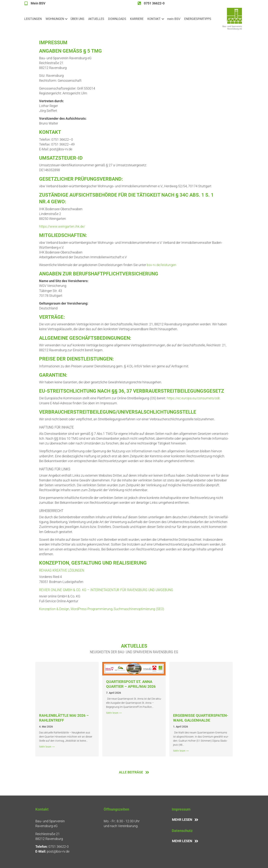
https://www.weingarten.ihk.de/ (62, 226)
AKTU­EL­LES (96, 19)
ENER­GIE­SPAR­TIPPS (198, 19)
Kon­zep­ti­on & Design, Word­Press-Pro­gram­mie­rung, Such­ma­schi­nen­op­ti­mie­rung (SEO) (102, 609)
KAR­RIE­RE (137, 19)
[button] (66, 19)
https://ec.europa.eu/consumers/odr (193, 398)
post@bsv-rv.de (58, 851)
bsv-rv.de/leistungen (162, 265)
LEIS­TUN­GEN (33, 19)
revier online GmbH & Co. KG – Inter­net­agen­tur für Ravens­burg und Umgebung (106, 590)
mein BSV (174, 19)
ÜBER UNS (77, 19)
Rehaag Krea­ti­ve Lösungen (62, 570)
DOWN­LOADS (117, 19)
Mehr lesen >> (47, 746)
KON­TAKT (154, 19)
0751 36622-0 (59, 847)
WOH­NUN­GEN (55, 19)
